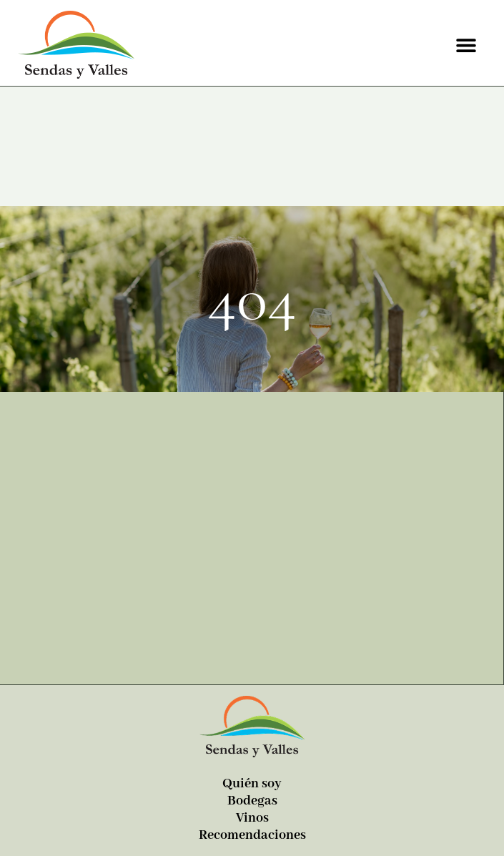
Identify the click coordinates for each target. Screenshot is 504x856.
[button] (466, 45)
